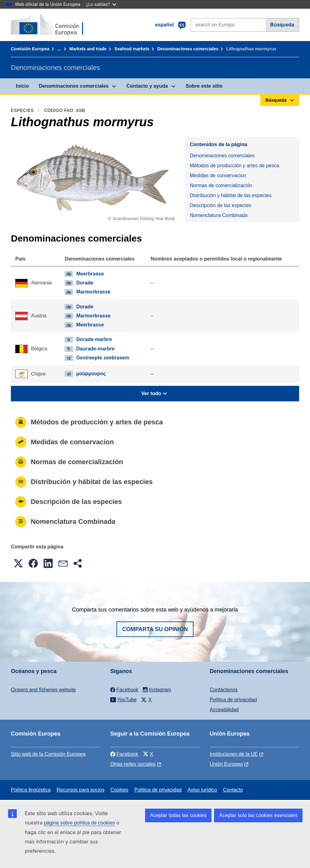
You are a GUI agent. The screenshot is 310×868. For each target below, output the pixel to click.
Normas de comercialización (221, 185)
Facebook (124, 754)
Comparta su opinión (155, 629)
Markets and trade (88, 49)
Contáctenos (224, 690)
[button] (18, 563)
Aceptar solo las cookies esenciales (258, 815)
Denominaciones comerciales (188, 49)
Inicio (22, 86)
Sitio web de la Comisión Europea (48, 754)
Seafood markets (132, 49)
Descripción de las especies (221, 205)
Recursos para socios (80, 790)
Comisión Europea (30, 49)
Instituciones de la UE (234, 754)
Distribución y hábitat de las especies (231, 195)
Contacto (233, 790)
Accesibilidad (224, 710)
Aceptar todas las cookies (178, 815)
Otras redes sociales (133, 764)
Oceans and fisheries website (43, 690)
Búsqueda (282, 25)
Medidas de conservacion (218, 175)
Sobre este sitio (204, 86)
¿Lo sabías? (101, 4)
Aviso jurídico (202, 790)
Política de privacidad (233, 700)
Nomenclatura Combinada (219, 215)
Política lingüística (31, 790)
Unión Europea (226, 764)
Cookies (119, 790)
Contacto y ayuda (147, 86)
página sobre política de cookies (79, 823)
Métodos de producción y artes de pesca (235, 166)
